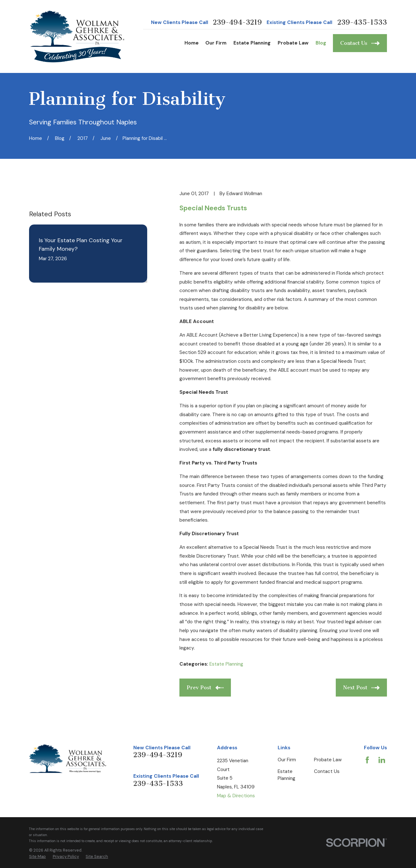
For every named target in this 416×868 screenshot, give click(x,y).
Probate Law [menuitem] (293, 43)
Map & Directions (236, 796)
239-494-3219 (237, 23)
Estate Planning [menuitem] (252, 43)
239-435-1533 (362, 23)
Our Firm (287, 760)
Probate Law (328, 760)
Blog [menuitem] (321, 43)
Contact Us (327, 771)
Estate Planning (226, 664)
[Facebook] (367, 760)
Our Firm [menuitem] (216, 43)
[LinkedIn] (382, 760)
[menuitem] (37, 857)
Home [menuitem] (192, 43)
